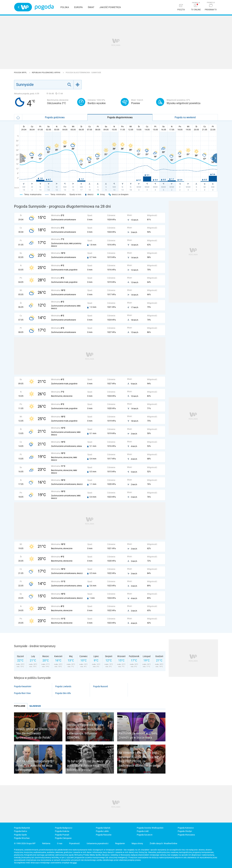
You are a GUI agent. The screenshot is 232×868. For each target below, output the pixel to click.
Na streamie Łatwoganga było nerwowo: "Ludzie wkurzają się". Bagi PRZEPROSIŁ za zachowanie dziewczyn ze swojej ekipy (140, 761)
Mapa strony (137, 843)
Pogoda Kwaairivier (23, 686)
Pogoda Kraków (62, 831)
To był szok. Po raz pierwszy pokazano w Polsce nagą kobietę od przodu (85, 765)
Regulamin (120, 843)
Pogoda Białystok (22, 828)
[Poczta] (181, 8)
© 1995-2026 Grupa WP (25, 843)
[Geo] (78, 85)
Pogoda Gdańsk (103, 828)
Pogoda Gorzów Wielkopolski (150, 828)
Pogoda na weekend (185, 117)
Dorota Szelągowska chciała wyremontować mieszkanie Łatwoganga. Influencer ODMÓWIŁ (85, 731)
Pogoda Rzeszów (104, 835)
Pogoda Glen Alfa (63, 693)
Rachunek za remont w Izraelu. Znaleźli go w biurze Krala (138, 735)
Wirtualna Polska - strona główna (23, 7)
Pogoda (44, 7)
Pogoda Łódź (143, 831)
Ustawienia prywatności (98, 843)
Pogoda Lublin (102, 831)
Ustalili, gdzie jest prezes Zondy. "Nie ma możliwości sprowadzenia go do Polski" (36, 733)
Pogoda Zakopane (63, 838)
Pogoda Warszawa (186, 835)
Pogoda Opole (20, 835)
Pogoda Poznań (62, 835)
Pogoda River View (22, 693)
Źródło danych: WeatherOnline (163, 843)
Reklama (46, 843)
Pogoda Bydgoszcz (64, 828)
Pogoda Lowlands (63, 686)
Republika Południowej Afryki (46, 73)
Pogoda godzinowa (55, 117)
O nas (60, 843)
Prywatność (75, 843)
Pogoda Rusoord (100, 686)
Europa (78, 7)
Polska (65, 7)
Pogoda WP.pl (21, 73)
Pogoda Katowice (186, 828)
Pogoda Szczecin (145, 835)
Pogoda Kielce (21, 831)
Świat (91, 7)
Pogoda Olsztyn (185, 831)
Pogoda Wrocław (22, 838)
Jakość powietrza (110, 7)
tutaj (75, 863)
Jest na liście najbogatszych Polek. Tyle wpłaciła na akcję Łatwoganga (34, 765)
